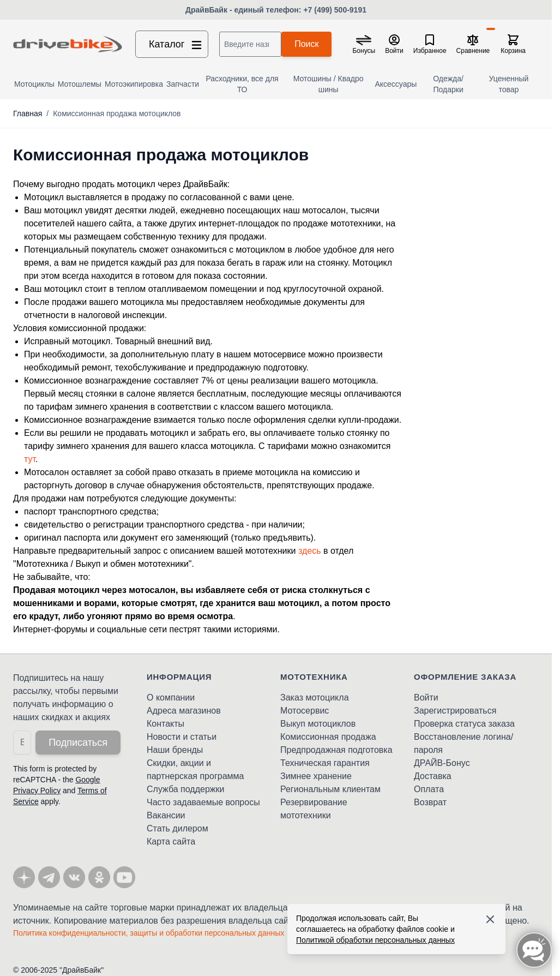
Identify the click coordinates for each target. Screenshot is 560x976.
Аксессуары (396, 84)
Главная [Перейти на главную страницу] (28, 113)
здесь (310, 551)
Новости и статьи (182, 737)
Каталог (176, 44)
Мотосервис (305, 711)
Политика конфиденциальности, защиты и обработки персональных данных (149, 933)
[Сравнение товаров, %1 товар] (473, 44)
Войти (426, 697)
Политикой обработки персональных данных (375, 940)
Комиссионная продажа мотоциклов (117, 113)
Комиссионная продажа (328, 737)
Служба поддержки (185, 789)
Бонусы (364, 51)
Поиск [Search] (306, 44)
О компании (171, 697)
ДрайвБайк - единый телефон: (244, 10)
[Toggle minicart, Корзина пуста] (513, 44)
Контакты (165, 724)
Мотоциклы (34, 84)
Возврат (430, 802)
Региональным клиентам (330, 789)
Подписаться (78, 743)
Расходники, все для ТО (242, 84)
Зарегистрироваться (455, 711)
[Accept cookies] (490, 919)
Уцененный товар (509, 84)
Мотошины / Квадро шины (329, 84)
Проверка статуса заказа (464, 724)
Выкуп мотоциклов (318, 724)
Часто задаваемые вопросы (203, 802)
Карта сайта (171, 842)
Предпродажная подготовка (336, 750)
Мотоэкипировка (134, 84)
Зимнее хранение (316, 776)
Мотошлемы (80, 84)
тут (30, 459)
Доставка (433, 776)
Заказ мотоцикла (315, 697)
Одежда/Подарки (448, 84)
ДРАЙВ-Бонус (442, 763)
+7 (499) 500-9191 (335, 10)
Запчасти (183, 84)
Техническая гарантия (325, 763)
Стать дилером (177, 828)
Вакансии (166, 815)
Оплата (429, 789)
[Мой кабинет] (394, 44)
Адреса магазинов (184, 711)
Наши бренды (175, 750)
